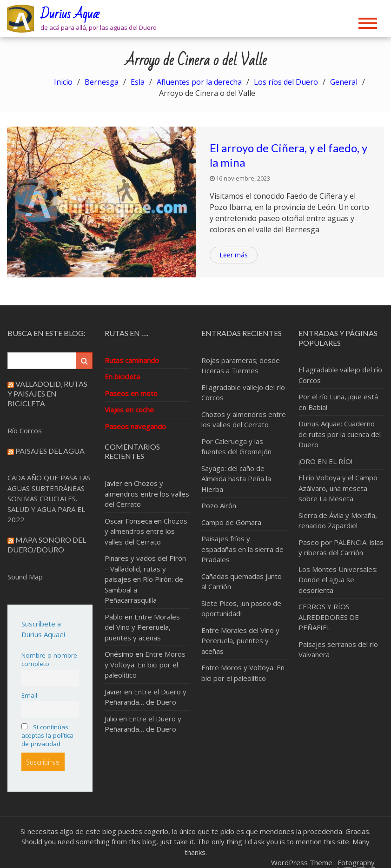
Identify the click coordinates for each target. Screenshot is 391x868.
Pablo (114, 617)
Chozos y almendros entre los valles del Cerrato (147, 494)
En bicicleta (122, 377)
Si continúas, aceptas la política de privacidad (47, 735)
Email (29, 695)
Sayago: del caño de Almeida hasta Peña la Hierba (236, 479)
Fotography (356, 862)
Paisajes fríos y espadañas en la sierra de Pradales (242, 549)
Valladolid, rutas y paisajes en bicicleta (47, 394)
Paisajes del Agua (50, 451)
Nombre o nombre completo (49, 659)
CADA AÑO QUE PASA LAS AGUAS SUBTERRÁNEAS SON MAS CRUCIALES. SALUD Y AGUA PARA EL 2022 (49, 498)
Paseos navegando (135, 426)
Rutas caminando (132, 360)
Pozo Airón (219, 505)
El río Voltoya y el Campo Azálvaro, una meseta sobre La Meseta (338, 488)
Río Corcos (25, 431)
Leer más (234, 255)
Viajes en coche (129, 410)
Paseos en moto (131, 393)
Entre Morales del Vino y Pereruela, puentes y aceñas (142, 627)
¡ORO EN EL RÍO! (325, 461)
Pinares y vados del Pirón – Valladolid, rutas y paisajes (145, 569)
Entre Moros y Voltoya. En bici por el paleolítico (145, 664)
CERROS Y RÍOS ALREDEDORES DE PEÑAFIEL (329, 617)
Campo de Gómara (231, 522)
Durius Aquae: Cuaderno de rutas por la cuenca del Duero (340, 434)
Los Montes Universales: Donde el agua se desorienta (338, 580)
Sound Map (25, 577)
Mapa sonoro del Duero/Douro (47, 545)
